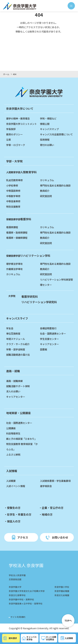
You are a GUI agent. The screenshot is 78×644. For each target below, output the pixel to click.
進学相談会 (46, 486)
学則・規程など (48, 119)
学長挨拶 (11, 129)
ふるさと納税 (13, 455)
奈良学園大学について (20, 109)
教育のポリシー (14, 134)
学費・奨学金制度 (16, 349)
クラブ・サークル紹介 (18, 344)
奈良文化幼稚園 (62, 595)
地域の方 (47, 514)
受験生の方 (14, 508)
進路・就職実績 (14, 381)
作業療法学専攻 (14, 269)
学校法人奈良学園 (17, 575)
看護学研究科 (30, 297)
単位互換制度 (13, 334)
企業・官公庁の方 (53, 508)
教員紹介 (45, 191)
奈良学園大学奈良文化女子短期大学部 (27, 591)
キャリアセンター (49, 344)
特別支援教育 (13, 207)
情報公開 (45, 124)
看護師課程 (12, 227)
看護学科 (19, 219)
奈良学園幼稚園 (62, 591)
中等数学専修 (13, 196)
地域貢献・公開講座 (18, 413)
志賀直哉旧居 (15, 579)
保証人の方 (14, 521)
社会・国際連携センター (53, 334)
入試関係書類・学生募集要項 (55, 481)
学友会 (10, 328)
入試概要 (11, 481)
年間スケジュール (16, 339)
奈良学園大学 (15, 587)
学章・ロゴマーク (16, 145)
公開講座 (11, 428)
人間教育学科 (21, 172)
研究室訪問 (46, 196)
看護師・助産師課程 (17, 233)
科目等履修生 (13, 433)
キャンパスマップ (49, 129)
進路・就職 (13, 371)
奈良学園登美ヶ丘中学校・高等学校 (26, 604)
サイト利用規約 (18, 617)
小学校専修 (12, 186)
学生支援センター (49, 339)
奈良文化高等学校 (17, 595)
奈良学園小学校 (62, 587)
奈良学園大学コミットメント (21, 124)
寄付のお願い (47, 145)
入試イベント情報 (16, 486)
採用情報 (45, 140)
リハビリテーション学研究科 (39, 302)
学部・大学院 (14, 161)
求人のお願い (13, 391)
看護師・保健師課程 (17, 238)
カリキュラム (47, 180)
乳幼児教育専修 (14, 180)
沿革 (9, 140)
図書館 (44, 349)
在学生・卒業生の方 (19, 514)
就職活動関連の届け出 (18, 355)
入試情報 (12, 471)
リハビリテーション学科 (28, 256)
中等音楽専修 (13, 201)
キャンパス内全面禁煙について (56, 134)
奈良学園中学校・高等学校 (21, 599)
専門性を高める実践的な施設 (55, 186)
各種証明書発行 (48, 328)
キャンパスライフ (17, 318)
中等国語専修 (13, 191)
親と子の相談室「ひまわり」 (21, 439)
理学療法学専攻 (14, 264)
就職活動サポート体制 (18, 386)
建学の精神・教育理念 (18, 119)
